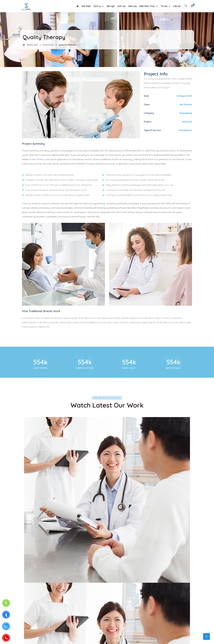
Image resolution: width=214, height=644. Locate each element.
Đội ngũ (111, 6)
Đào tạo (133, 6)
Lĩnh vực (122, 6)
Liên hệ (177, 6)
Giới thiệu (86, 6)
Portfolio (48, 45)
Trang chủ (30, 45)
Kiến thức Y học (147, 6)
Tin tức (164, 6)
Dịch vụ (97, 6)
